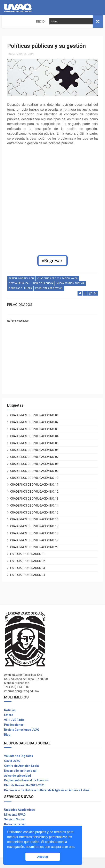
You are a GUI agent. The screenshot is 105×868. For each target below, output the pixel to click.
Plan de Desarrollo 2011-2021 (24, 785)
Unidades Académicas (19, 810)
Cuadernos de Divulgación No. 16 (34, 519)
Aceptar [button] (43, 857)
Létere (9, 715)
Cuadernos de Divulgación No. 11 (34, 485)
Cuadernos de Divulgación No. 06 (34, 450)
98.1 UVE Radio (14, 720)
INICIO (9, 22)
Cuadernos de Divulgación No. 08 (57, 278)
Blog (7, 735)
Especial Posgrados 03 (28, 568)
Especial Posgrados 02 (28, 561)
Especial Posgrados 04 (28, 575)
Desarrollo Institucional (20, 771)
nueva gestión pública (70, 283)
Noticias (10, 710)
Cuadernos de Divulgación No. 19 (34, 540)
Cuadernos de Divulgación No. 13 (34, 499)
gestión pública (19, 283)
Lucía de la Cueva (42, 283)
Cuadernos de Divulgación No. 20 (34, 547)
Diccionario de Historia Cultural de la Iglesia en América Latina (47, 790)
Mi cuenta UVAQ (15, 815)
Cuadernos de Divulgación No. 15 (34, 513)
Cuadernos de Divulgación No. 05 (34, 443)
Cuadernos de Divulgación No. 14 (34, 506)
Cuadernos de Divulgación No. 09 (34, 471)
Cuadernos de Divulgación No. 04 (34, 436)
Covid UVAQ (12, 761)
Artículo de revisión (21, 278)
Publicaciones (14, 725)
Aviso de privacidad (18, 776)
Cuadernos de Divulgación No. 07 (34, 457)
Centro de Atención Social (22, 766)
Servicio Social (14, 820)
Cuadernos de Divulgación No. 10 (34, 478)
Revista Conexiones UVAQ (22, 730)
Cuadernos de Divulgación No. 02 (34, 422)
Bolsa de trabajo (15, 824)
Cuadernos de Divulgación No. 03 (34, 429)
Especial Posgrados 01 (28, 554)
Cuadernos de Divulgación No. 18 (34, 533)
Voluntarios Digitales (19, 756)
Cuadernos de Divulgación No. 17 (34, 526)
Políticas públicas (20, 288)
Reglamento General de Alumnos (26, 781)
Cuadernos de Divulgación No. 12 (34, 492)
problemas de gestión (49, 288)
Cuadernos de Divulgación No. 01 (34, 415)
